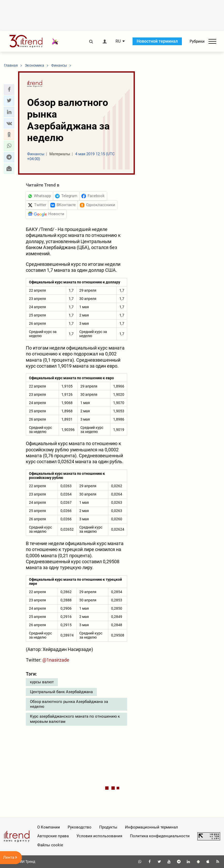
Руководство (80, 827)
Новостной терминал (157, 41)
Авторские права (53, 836)
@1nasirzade (56, 660)
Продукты (108, 827)
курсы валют (42, 682)
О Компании (49, 827)
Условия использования (99, 836)
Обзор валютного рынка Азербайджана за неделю (69, 704)
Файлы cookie (50, 845)
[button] (9, 89)
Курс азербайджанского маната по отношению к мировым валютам (75, 719)
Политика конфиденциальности (160, 836)
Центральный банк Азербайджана (61, 692)
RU (118, 41)
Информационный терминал (152, 827)
